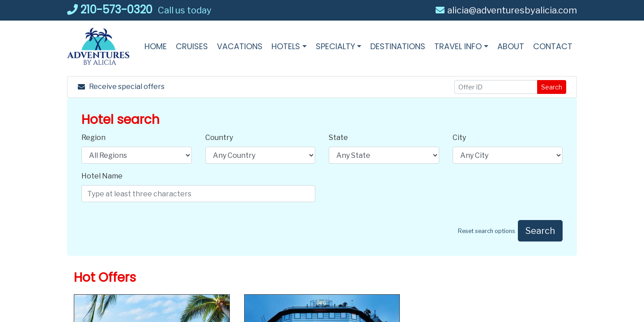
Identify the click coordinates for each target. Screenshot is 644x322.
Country (219, 138)
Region (93, 138)
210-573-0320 (110, 10)
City (459, 138)
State (338, 138)
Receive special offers (121, 87)
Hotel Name (102, 176)
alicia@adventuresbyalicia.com (506, 10)
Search (552, 87)
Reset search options (487, 231)
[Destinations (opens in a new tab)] (398, 46)
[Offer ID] (496, 87)
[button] (289, 46)
